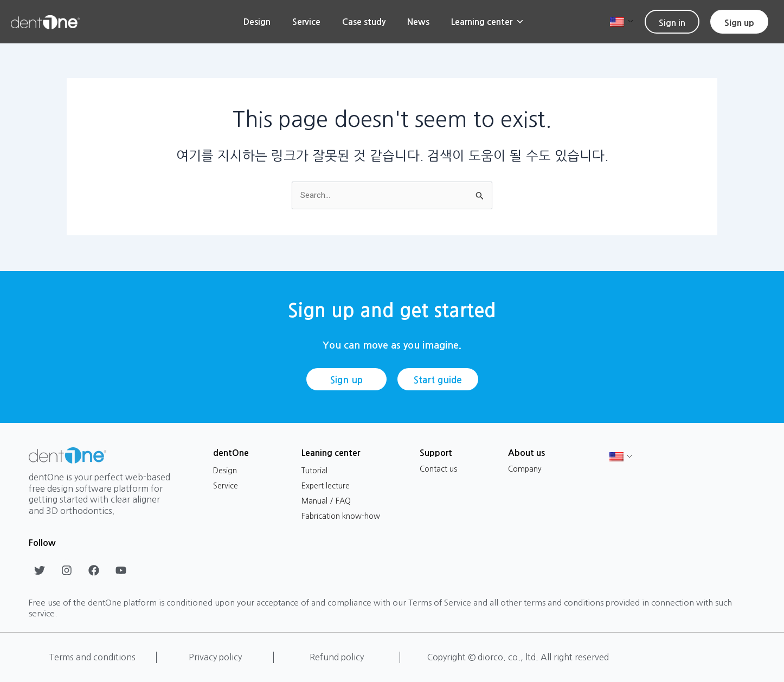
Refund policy (337, 657)
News (418, 22)
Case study (364, 22)
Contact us (438, 469)
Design (257, 22)
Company (525, 469)
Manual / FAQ (326, 501)
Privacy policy (215, 657)
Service (306, 22)
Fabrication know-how (341, 516)
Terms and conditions (92, 657)
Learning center (488, 22)
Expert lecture (326, 486)
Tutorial (314, 471)
